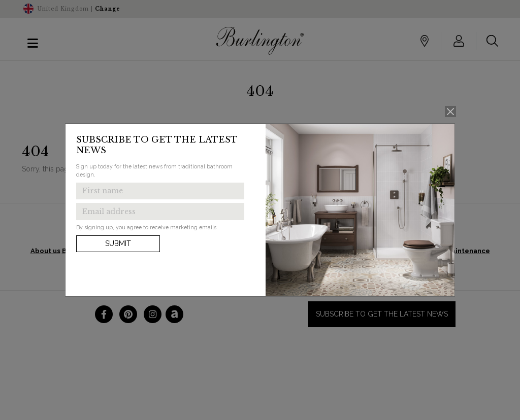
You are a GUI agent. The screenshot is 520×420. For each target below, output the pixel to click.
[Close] (451, 111)
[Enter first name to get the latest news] (160, 191)
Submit (118, 243)
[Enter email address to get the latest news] (160, 212)
